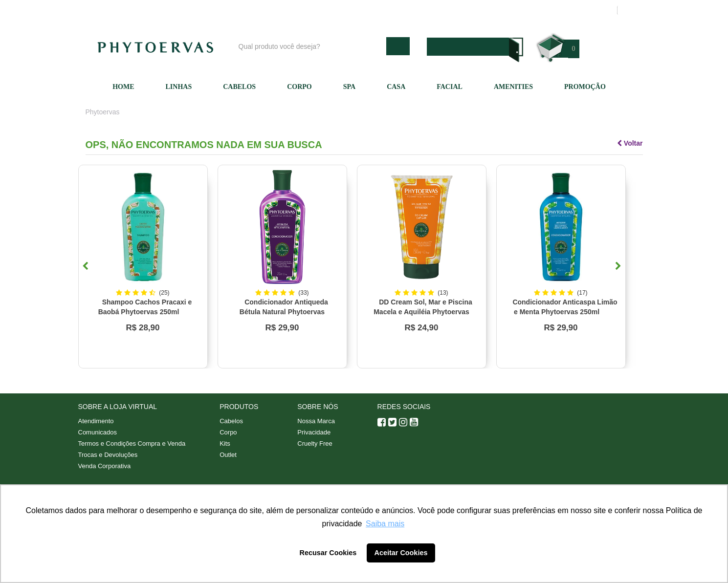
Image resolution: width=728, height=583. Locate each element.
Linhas (179, 87)
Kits (225, 443)
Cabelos (239, 87)
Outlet (228, 455)
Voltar (630, 143)
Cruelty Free (315, 443)
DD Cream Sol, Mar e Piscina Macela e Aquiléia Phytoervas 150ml (423, 312)
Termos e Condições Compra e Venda (132, 443)
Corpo (299, 87)
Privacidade (314, 432)
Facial (450, 87)
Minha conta (517, 10)
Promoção (585, 87)
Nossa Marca (316, 421)
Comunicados (98, 432)
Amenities (513, 87)
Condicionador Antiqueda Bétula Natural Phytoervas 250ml (284, 312)
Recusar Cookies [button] (328, 553)
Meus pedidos (572, 10)
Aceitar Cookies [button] (401, 553)
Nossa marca (410, 10)
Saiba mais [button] (385, 524)
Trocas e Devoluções (108, 455)
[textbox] (310, 46)
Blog (368, 10)
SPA (349, 87)
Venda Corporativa (105, 466)
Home (123, 87)
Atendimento (464, 10)
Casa (396, 87)
